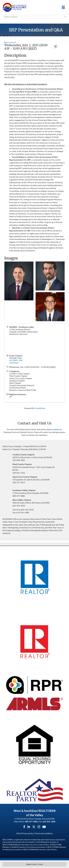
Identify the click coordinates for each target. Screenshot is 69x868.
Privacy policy (28, 833)
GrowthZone (40, 408)
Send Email (14, 363)
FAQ (18, 833)
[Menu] (63, 7)
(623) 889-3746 (16, 360)
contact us (57, 429)
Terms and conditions (44, 833)
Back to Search (10, 42)
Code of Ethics (51, 849)
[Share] (55, 46)
